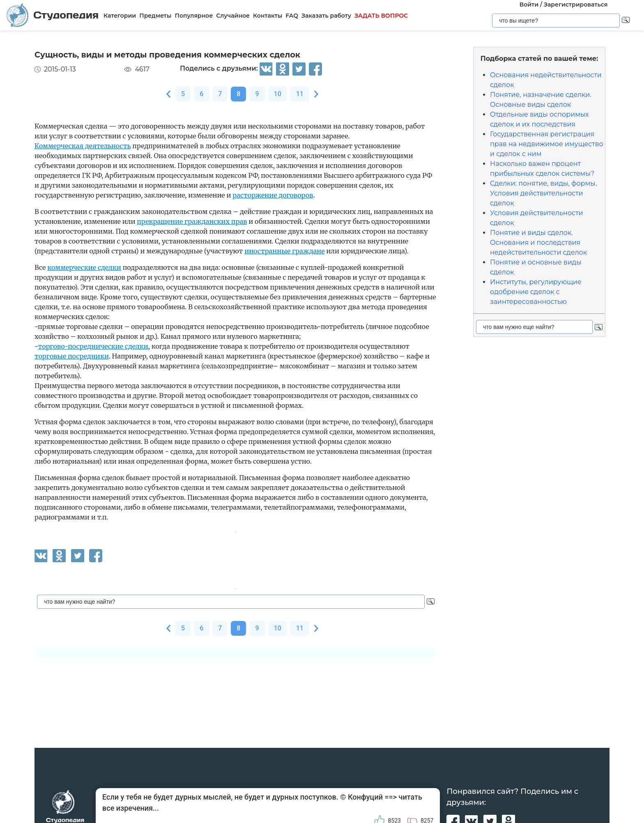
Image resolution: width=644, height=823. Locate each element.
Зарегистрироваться (576, 5)
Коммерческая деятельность (83, 146)
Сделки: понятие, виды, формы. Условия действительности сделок (543, 193)
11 (300, 94)
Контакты (268, 16)
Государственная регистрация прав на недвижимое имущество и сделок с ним (547, 144)
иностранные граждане (284, 251)
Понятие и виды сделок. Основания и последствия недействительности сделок (538, 243)
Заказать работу (326, 16)
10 (278, 94)
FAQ (292, 16)
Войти (529, 5)
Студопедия (53, 15)
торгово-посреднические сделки (93, 346)
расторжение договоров (273, 195)
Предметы (155, 16)
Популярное (194, 16)
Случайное (233, 16)
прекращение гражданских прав (192, 221)
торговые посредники (72, 356)
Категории (120, 16)
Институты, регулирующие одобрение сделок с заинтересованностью (536, 292)
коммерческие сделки (84, 267)
